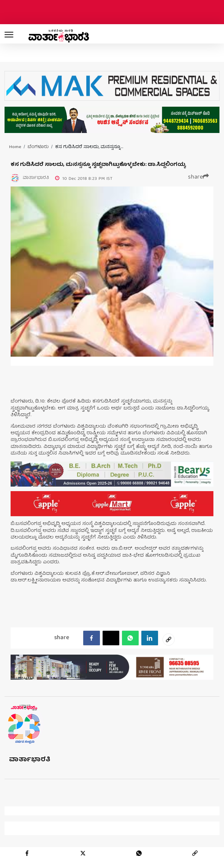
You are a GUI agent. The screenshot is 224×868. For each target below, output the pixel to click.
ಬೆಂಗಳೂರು (38, 147)
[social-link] (169, 640)
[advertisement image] (112, 474)
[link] (195, 853)
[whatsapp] (139, 853)
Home (15, 147)
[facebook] (92, 638)
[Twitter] (111, 638)
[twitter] (83, 853)
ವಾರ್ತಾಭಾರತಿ (30, 760)
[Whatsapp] (130, 638)
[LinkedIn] (150, 638)
